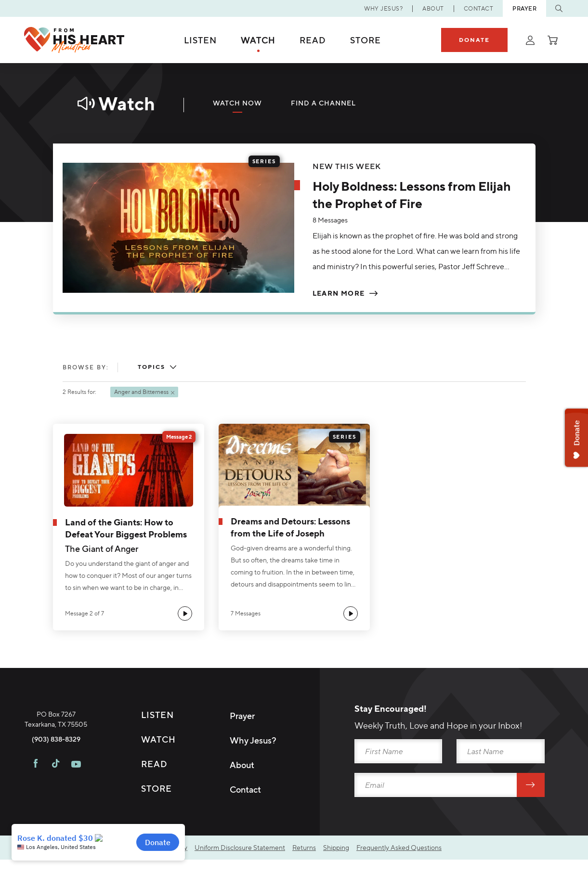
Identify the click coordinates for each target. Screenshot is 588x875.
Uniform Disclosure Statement (240, 850)
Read (313, 40)
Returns (304, 850)
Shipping (336, 850)
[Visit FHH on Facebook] (36, 809)
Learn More (339, 293)
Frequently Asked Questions (399, 850)
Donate (474, 40)
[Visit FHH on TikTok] (56, 809)
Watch (258, 40)
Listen (200, 40)
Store (366, 40)
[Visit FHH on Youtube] (76, 809)
